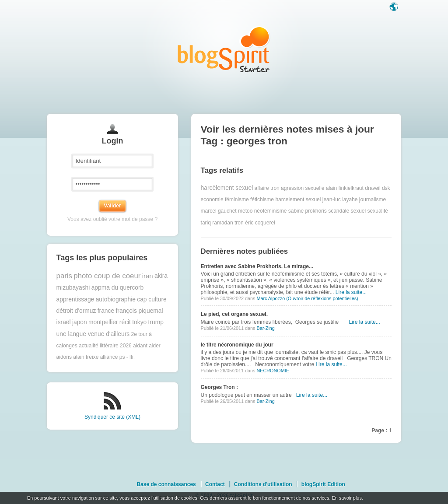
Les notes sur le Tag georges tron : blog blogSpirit (224, 49)
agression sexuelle (303, 188)
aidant (140, 346)
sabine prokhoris (308, 211)
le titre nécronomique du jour (237, 345)
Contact (215, 484)
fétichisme (262, 199)
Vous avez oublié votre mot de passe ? (112, 219)
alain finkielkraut (345, 188)
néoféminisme (271, 211)
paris (64, 276)
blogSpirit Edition (323, 484)
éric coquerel (260, 223)
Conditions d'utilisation (263, 484)
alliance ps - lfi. (117, 357)
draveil (373, 188)
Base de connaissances (166, 484)
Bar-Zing (265, 328)
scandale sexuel (347, 211)
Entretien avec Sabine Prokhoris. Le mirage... (257, 266)
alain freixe (86, 357)
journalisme (373, 199)
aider (155, 346)
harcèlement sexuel (227, 188)
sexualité (378, 211)
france (106, 311)
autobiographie (116, 299)
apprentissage (75, 299)
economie (212, 199)
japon (80, 322)
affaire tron (267, 188)
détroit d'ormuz (76, 311)
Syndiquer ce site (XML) (112, 417)
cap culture (152, 299)
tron (239, 223)
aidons (64, 357)
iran (148, 276)
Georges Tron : (219, 387)
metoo (245, 211)
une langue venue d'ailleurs (93, 334)
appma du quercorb (118, 288)
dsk (386, 188)
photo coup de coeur (107, 276)
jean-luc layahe (340, 199)
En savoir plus (346, 498)
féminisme (237, 199)
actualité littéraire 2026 (105, 346)
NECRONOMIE (273, 371)
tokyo (139, 322)
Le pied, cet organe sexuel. (234, 314)
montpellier (103, 322)
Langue (395, 7)
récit (125, 322)
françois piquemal (139, 311)
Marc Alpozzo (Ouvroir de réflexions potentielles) (307, 298)
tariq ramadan (217, 223)
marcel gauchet (219, 211)
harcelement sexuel (298, 199)
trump (156, 322)
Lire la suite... (351, 292)
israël (64, 322)
